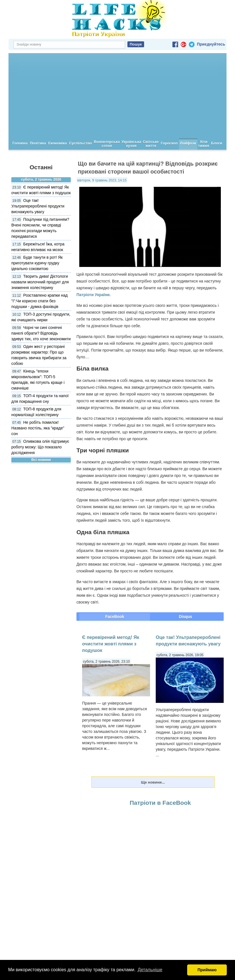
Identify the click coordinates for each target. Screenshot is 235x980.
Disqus (186, 617)
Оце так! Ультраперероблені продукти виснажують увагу (38, 206)
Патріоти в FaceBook (160, 803)
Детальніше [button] (150, 970)
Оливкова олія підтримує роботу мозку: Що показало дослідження (40, 447)
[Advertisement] (118, 96)
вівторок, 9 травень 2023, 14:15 (102, 180)
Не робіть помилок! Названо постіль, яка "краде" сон (38, 428)
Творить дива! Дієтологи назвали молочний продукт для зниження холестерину (40, 282)
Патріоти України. (94, 295)
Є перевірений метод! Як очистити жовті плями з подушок (111, 644)
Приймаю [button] (207, 970)
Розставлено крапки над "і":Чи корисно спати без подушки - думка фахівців (39, 301)
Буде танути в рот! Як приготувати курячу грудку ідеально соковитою (37, 263)
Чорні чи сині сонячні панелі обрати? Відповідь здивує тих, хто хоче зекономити (41, 333)
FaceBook (115, 617)
